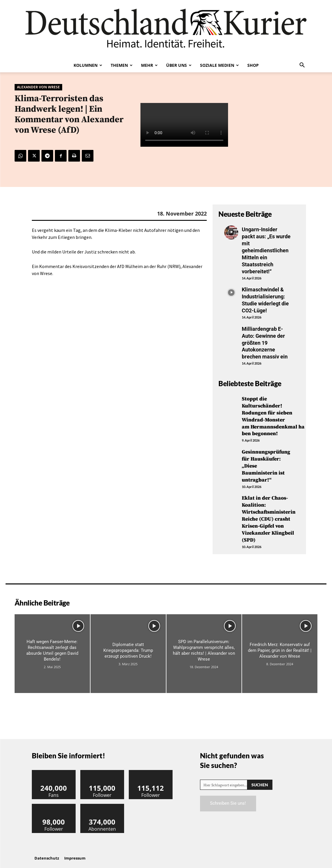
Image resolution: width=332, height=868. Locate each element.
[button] (302, 66)
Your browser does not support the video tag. (184, 125)
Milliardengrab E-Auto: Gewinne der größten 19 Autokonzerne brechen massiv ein (265, 341)
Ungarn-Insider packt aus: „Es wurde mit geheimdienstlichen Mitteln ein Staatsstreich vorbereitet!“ (266, 250)
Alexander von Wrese (38, 87)
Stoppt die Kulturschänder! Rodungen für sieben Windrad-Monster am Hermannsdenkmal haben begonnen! (273, 414)
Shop (253, 65)
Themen (122, 65)
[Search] (260, 780)
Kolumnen (88, 65)
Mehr (149, 65)
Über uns (179, 65)
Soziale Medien (219, 65)
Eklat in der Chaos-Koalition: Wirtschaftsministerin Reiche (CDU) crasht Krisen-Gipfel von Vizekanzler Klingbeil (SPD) (269, 515)
